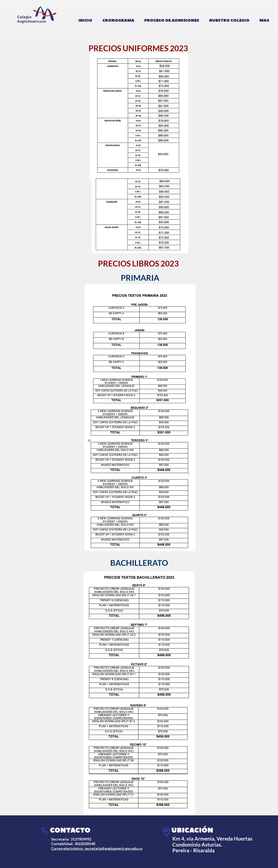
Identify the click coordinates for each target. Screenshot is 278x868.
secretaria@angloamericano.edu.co (114, 848)
